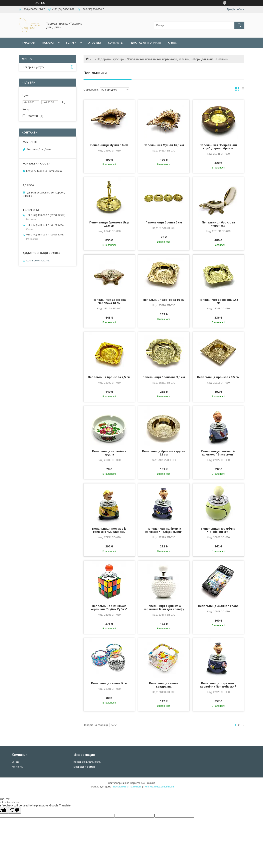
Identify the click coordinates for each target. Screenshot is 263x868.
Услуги (71, 43)
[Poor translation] (15, 810)
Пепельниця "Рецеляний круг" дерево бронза (218, 147)
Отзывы (94, 43)
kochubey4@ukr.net (38, 261)
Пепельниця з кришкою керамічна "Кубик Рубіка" (109, 608)
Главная (29, 43)
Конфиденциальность (87, 762)
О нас (172, 43)
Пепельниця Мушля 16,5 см (164, 145)
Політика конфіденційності (159, 787)
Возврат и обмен (84, 767)
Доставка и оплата (146, 43)
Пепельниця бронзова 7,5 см (109, 377)
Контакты (116, 43)
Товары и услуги (34, 67)
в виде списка (242, 90)
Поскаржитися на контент (127, 787)
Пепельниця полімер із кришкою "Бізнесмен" (218, 453)
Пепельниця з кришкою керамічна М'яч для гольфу (164, 608)
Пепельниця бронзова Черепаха (218, 224)
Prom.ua (150, 783)
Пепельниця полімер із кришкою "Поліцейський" (164, 530)
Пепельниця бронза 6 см (164, 222)
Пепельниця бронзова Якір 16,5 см (109, 224)
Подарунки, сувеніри (111, 59)
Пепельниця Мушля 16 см (109, 145)
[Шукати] (239, 25)
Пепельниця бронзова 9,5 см (164, 377)
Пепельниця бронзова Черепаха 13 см (109, 301)
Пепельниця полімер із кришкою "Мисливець (109, 530)
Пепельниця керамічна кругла (109, 453)
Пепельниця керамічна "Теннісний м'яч (218, 530)
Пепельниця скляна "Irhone (218, 606)
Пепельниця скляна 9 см (109, 683)
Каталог (49, 43)
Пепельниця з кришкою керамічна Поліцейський (218, 685)
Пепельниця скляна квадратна (164, 685)
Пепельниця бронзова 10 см (164, 300)
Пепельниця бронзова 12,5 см (218, 301)
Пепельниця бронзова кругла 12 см (164, 453)
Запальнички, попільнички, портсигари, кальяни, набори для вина (170, 59)
